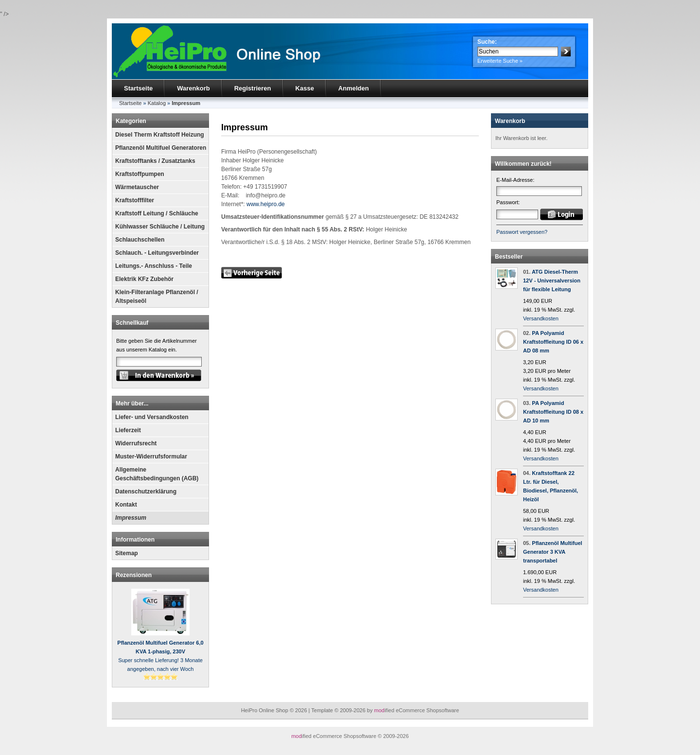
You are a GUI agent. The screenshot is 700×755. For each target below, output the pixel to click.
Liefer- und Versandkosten (152, 417)
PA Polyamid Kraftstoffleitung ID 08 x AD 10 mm (553, 412)
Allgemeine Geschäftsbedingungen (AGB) (157, 474)
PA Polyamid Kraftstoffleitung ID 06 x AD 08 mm (553, 342)
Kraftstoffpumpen (140, 174)
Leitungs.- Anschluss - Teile (154, 266)
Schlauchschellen (140, 240)
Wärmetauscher (137, 187)
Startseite (138, 88)
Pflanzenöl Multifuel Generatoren (161, 148)
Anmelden (354, 88)
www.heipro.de (266, 204)
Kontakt (126, 505)
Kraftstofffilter (135, 200)
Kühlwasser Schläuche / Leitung (160, 227)
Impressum (131, 518)
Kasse (305, 88)
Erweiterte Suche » (500, 61)
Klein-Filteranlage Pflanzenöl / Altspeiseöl (157, 297)
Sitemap (127, 553)
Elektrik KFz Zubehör (144, 279)
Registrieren (253, 88)
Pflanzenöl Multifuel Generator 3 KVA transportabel (553, 552)
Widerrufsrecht (136, 443)
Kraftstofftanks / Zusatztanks (155, 161)
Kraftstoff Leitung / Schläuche (157, 213)
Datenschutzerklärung (146, 492)
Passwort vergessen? (522, 232)
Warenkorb (193, 88)
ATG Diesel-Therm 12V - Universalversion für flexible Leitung (552, 281)
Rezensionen (134, 575)
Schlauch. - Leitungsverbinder (157, 253)
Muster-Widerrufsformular (151, 457)
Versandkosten (541, 318)
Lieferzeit (128, 430)
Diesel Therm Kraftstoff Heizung (160, 135)
